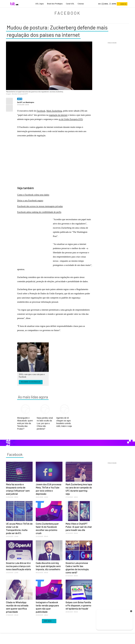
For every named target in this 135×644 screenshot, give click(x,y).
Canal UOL (70, 4)
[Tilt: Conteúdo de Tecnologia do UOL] (13, 4)
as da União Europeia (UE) (71, 119)
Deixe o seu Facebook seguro (30, 200)
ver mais (49, 621)
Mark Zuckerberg (54, 111)
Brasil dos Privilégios (55, 4)
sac (99, 4)
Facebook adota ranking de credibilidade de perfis (39, 212)
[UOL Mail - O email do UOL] (105, 4)
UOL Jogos (39, 4)
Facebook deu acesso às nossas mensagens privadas (40, 206)
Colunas (81, 4)
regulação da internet (58, 115)
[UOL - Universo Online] (17, 5)
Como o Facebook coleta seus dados (33, 195)
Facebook (67, 13)
